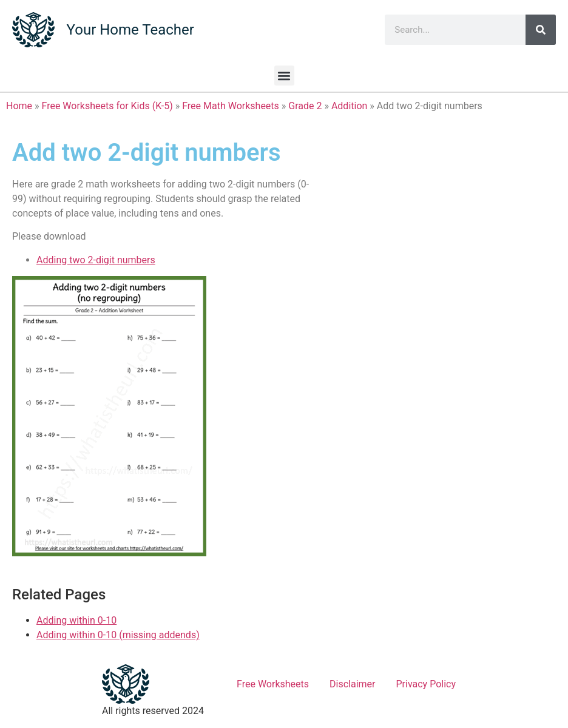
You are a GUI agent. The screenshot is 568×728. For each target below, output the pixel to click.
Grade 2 (305, 106)
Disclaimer (352, 684)
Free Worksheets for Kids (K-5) (107, 106)
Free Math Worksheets (231, 106)
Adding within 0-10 (76, 620)
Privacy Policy (426, 684)
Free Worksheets (273, 684)
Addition (349, 106)
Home (19, 106)
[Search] (541, 30)
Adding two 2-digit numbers (96, 260)
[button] (284, 76)
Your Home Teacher (130, 30)
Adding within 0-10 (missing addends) (118, 635)
